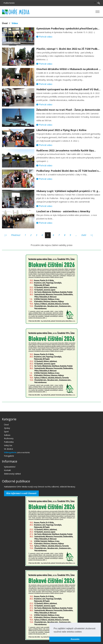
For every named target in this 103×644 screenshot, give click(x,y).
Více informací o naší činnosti (21, 493)
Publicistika (9, 442)
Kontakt (7, 470)
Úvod (5, 23)
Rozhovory (9, 438)
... (76, 235)
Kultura (7, 435)
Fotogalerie (9, 456)
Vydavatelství (10, 467)
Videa (15, 23)
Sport (6, 432)
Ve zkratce (9, 449)
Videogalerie (10, 452)
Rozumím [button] (75, 639)
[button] (83, 632)
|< (5, 235)
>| (92, 235)
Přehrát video (44, 37)
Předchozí (16, 235)
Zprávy (7, 428)
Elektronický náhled (12, 474)
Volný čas (8, 445)
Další (84, 235)
